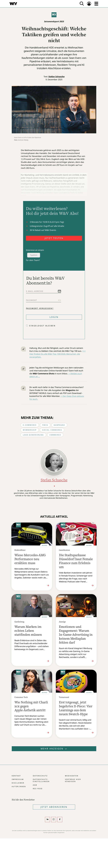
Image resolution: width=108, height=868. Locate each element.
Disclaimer (18, 783)
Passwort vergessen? (40, 308)
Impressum (18, 779)
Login (54, 317)
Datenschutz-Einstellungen (41, 780)
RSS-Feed (38, 789)
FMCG (45, 425)
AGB (35, 785)
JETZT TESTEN (54, 238)
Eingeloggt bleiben (42, 326)
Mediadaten (72, 776)
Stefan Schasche (56, 77)
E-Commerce (30, 425)
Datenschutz (40, 776)
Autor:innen (19, 786)
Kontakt (16, 776)
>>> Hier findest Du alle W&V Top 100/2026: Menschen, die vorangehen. (58, 354)
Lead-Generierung (33, 435)
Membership (30, 430)
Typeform (34, 255)
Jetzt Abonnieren (54, 807)
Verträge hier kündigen (73, 780)
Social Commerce (52, 430)
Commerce (55, 435)
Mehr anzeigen (54, 749)
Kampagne (59, 425)
